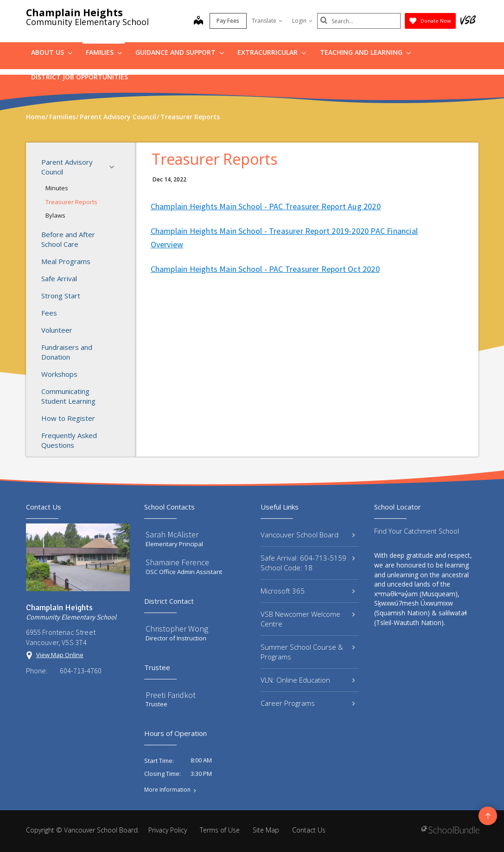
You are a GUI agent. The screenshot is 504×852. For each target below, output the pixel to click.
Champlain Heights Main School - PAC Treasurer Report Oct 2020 (265, 269)
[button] (115, 167)
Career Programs (308, 703)
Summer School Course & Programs (308, 652)
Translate (267, 21)
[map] (198, 21)
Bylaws (55, 215)
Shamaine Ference (177, 562)
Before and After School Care (68, 239)
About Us (52, 52)
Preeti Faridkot (171, 695)
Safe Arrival (59, 278)
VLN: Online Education (308, 680)
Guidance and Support (180, 52)
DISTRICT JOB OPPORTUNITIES (80, 77)
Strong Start (61, 296)
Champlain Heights (74, 13)
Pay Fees (228, 21)
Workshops (59, 374)
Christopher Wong (177, 629)
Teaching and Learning (365, 52)
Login (302, 21)
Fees (49, 313)
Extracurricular (272, 52)
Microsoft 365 (308, 591)
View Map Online (60, 655)
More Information (167, 790)
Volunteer (57, 330)
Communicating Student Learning (68, 396)
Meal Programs (66, 261)
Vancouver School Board (308, 535)
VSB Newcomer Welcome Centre (308, 619)
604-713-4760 (81, 671)
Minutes (57, 188)
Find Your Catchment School (417, 531)
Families (104, 52)
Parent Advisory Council (80, 167)
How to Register (68, 418)
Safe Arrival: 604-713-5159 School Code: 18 (308, 563)
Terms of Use (220, 830)
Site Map (266, 830)
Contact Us (309, 830)
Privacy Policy (168, 830)
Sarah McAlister (172, 534)
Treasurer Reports (71, 202)
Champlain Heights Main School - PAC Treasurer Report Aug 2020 (266, 206)
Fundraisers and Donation (67, 352)
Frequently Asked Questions (69, 440)
